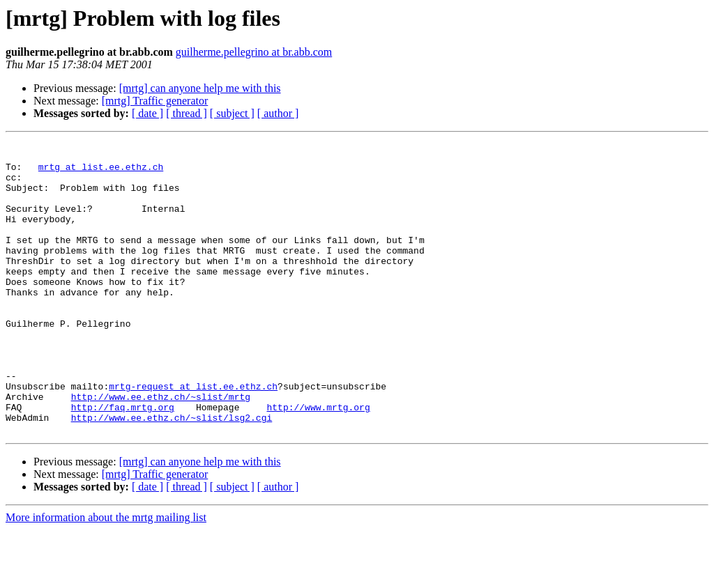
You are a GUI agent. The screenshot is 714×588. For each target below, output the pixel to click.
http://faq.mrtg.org (123, 461)
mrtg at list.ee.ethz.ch (101, 173)
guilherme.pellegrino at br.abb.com (254, 52)
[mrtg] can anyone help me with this (200, 88)
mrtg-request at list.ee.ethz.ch (193, 436)
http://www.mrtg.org (318, 461)
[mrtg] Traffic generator (155, 101)
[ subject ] (232, 113)
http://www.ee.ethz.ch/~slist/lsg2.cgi (172, 474)
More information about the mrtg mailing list (106, 576)
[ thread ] (187, 113)
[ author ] (278, 113)
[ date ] (147, 113)
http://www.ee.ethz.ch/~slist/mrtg (161, 449)
